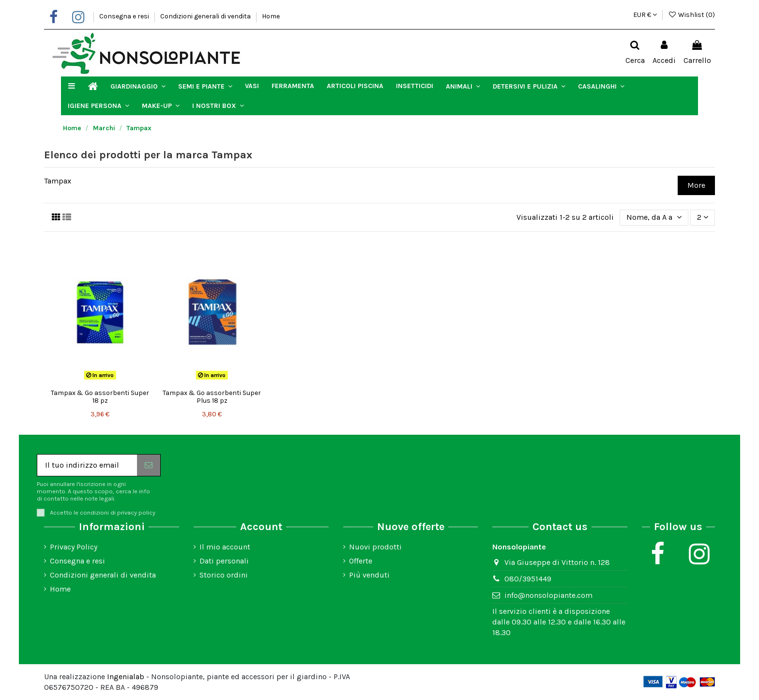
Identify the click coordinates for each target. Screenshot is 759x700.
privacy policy (136, 512)
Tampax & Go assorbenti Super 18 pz (100, 397)
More (696, 185)
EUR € (645, 15)
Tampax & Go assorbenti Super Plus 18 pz (212, 397)
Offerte (361, 561)
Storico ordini (224, 575)
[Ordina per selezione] (654, 217)
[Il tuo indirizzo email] (87, 465)
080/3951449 (528, 579)
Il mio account (225, 547)
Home (271, 16)
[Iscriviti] (149, 465)
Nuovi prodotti (375, 547)
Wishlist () (691, 15)
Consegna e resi (125, 16)
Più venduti (369, 575)
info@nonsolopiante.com (548, 595)
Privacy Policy (74, 547)
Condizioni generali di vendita (206, 16)
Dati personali (224, 561)
